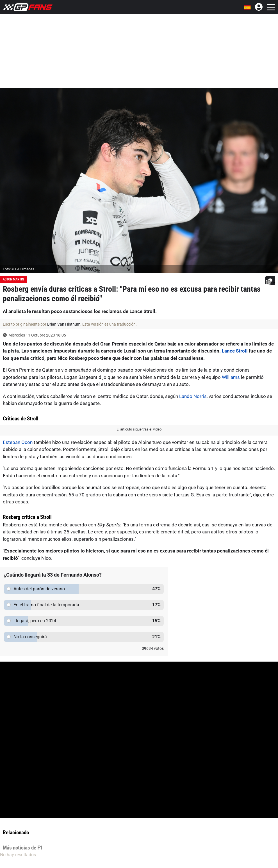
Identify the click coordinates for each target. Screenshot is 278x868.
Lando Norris (193, 396)
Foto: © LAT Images (19, 269)
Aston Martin (13, 279)
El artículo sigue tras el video (139, 429)
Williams (231, 377)
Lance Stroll (235, 351)
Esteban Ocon (18, 442)
